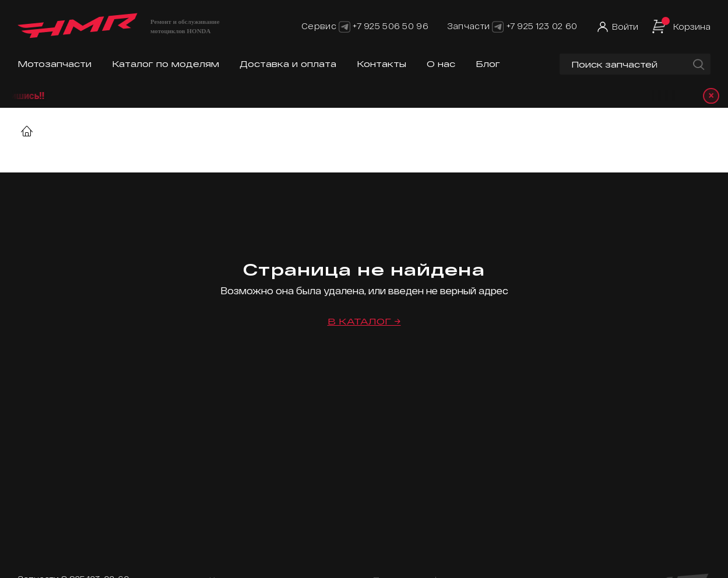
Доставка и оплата (288, 64)
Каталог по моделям (166, 64)
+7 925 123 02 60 (542, 26)
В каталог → (364, 321)
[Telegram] (344, 26)
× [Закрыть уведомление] (711, 96)
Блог (488, 64)
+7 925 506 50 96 (390, 26)
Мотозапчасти (54, 64)
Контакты (381, 64)
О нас (441, 64)
